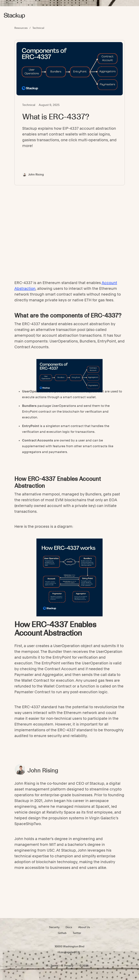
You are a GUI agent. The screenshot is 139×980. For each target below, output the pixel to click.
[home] (14, 16)
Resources (21, 28)
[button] (131, 16)
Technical (38, 28)
